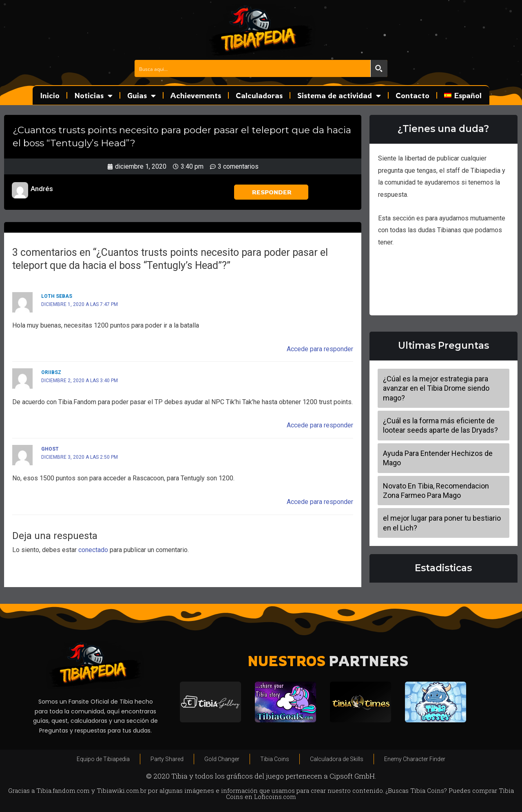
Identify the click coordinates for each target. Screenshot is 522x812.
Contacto (413, 95)
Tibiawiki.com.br (122, 790)
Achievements (196, 95)
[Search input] (253, 68)
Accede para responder (320, 349)
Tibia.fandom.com (63, 790)
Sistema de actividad (339, 96)
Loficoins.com (275, 797)
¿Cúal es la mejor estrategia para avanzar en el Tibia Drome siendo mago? (436, 388)
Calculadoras (259, 95)
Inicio (50, 95)
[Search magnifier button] (379, 68)
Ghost (50, 449)
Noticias (93, 96)
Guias (142, 96)
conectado (93, 550)
